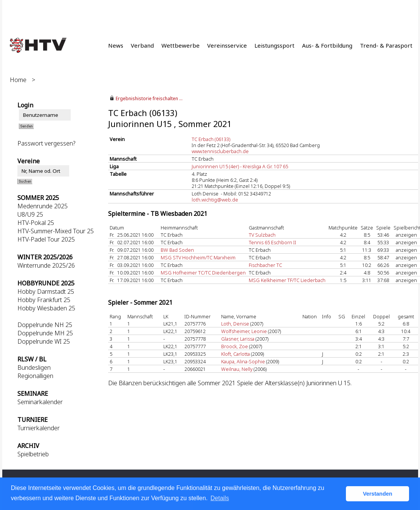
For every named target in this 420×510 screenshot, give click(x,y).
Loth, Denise (235, 324)
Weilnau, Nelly (237, 369)
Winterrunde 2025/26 (46, 265)
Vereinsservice (227, 45)
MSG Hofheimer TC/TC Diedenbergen (203, 273)
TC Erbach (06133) (211, 139)
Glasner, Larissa (238, 339)
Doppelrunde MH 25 (45, 333)
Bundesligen (34, 367)
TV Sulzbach (262, 235)
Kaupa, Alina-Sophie (243, 361)
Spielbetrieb (33, 454)
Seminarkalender (40, 402)
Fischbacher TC (265, 265)
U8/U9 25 (30, 214)
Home (18, 80)
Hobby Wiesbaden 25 (46, 308)
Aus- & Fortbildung (327, 45)
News (116, 45)
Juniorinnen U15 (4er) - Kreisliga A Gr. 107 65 (240, 166)
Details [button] (220, 498)
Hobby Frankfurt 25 (44, 300)
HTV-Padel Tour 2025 (46, 239)
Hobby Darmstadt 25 (46, 291)
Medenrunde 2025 (43, 206)
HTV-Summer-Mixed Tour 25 (56, 231)
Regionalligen (35, 376)
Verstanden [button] (378, 494)
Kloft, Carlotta (236, 354)
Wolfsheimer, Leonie (244, 331)
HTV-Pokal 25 (36, 223)
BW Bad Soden (177, 250)
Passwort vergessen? (46, 143)
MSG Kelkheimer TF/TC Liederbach (287, 280)
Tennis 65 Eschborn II (273, 242)
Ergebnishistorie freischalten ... (149, 98)
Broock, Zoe (235, 346)
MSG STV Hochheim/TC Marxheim (198, 257)
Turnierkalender (39, 428)
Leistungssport (274, 45)
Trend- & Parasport (386, 45)
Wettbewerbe (181, 45)
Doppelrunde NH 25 (45, 325)
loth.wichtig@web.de (215, 200)
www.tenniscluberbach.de (220, 151)
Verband (142, 45)
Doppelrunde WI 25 (44, 341)
